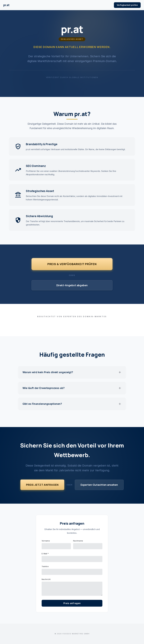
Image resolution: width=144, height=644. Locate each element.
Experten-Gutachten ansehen (99, 485)
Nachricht (46, 579)
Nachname (78, 541)
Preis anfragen (72, 603)
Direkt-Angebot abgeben (72, 285)
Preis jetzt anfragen (42, 485)
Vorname (46, 541)
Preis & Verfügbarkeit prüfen (72, 264)
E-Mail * (45, 554)
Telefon (45, 566)
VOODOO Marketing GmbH (76, 634)
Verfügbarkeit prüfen (127, 5)
